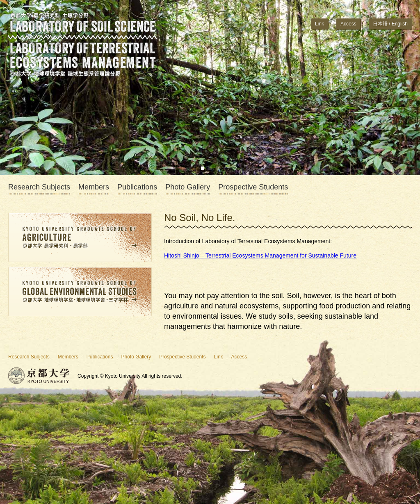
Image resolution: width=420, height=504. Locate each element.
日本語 (380, 24)
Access (348, 24)
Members (94, 187)
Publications (137, 187)
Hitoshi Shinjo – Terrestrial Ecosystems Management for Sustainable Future (260, 255)
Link (320, 24)
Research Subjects (39, 187)
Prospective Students (253, 187)
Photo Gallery (188, 187)
